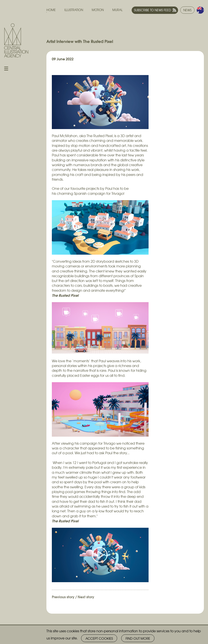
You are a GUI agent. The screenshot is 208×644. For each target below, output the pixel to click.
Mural (117, 10)
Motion (98, 10)
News (187, 10)
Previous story (63, 597)
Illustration (74, 10)
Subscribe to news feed (152, 10)
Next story (86, 597)
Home (51, 10)
